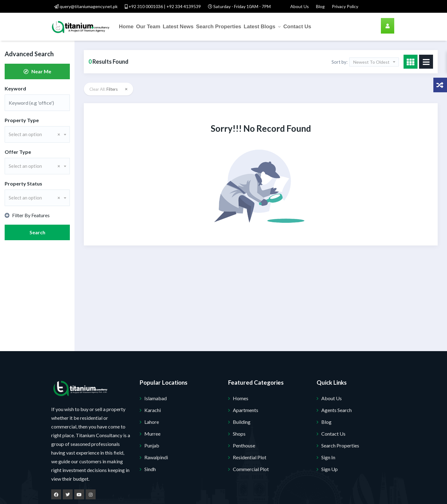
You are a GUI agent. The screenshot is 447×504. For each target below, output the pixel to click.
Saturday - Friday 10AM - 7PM (239, 6)
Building (242, 422)
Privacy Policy (345, 6)
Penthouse (244, 445)
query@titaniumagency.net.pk (86, 6)
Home (126, 27)
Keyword (15, 88)
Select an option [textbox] (34, 134)
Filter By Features (27, 215)
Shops (239, 434)
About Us (300, 6)
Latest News (178, 27)
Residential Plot (250, 457)
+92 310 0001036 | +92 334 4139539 (163, 6)
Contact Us (297, 27)
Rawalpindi (156, 457)
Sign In (328, 457)
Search (37, 232)
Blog (320, 6)
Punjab (152, 445)
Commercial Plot (251, 469)
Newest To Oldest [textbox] (371, 62)
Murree (152, 434)
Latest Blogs (262, 27)
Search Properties (219, 27)
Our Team (148, 27)
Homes (241, 398)
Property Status (23, 183)
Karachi (153, 410)
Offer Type (18, 152)
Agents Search (336, 410)
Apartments (246, 410)
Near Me (37, 71)
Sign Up (330, 469)
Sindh (150, 469)
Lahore (152, 422)
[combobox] (37, 134)
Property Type (22, 120)
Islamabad (156, 398)
